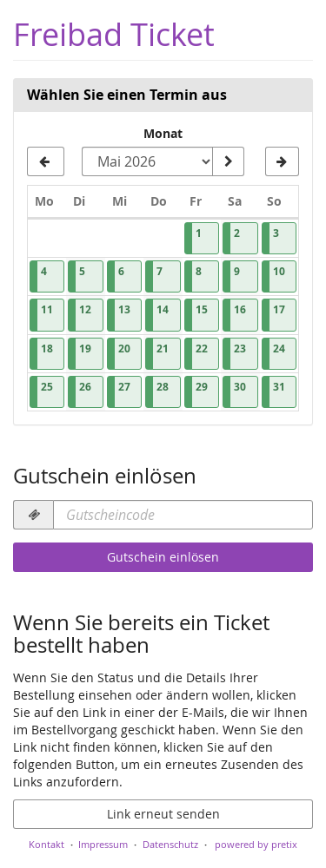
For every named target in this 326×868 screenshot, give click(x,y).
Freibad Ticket (114, 34)
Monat (163, 133)
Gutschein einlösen (163, 557)
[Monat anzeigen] (228, 161)
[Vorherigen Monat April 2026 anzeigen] (46, 161)
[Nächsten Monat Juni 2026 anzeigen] (282, 161)
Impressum (103, 844)
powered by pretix (256, 844)
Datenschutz (170, 844)
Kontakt (47, 844)
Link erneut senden (163, 814)
